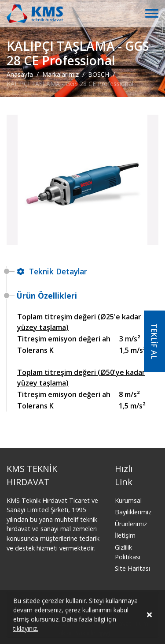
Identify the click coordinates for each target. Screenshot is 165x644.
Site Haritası (132, 568)
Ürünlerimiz (131, 524)
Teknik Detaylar (52, 271)
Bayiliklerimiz (133, 512)
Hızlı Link (124, 475)
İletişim (125, 535)
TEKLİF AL (154, 341)
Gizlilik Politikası (128, 552)
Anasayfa (20, 74)
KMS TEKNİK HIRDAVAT (32, 475)
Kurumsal (128, 500)
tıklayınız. (26, 631)
